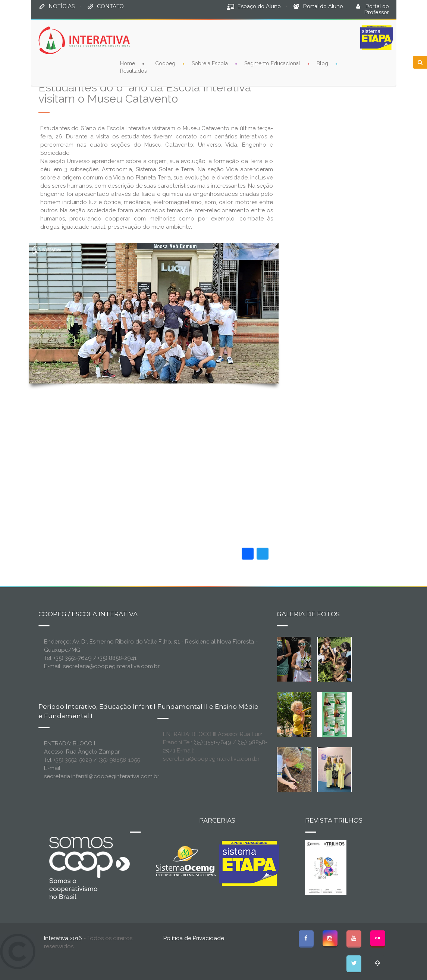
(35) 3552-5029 (73, 760)
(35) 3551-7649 (212, 742)
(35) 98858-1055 (119, 760)
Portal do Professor (376, 9)
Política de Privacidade (194, 938)
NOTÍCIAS (62, 6)
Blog (322, 63)
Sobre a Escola (210, 63)
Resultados (134, 71)
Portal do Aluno (323, 6)
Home (128, 63)
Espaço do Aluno (259, 6)
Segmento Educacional (272, 63)
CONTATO (110, 6)
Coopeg (165, 63)
